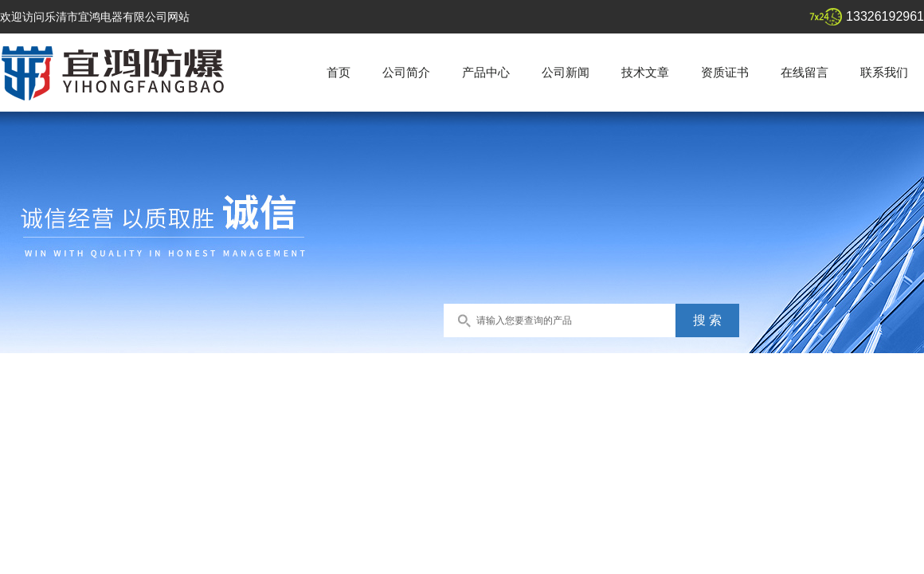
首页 (339, 72)
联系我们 (884, 72)
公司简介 (406, 72)
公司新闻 (566, 72)
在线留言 (805, 72)
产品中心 (486, 72)
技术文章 (645, 72)
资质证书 (725, 72)
